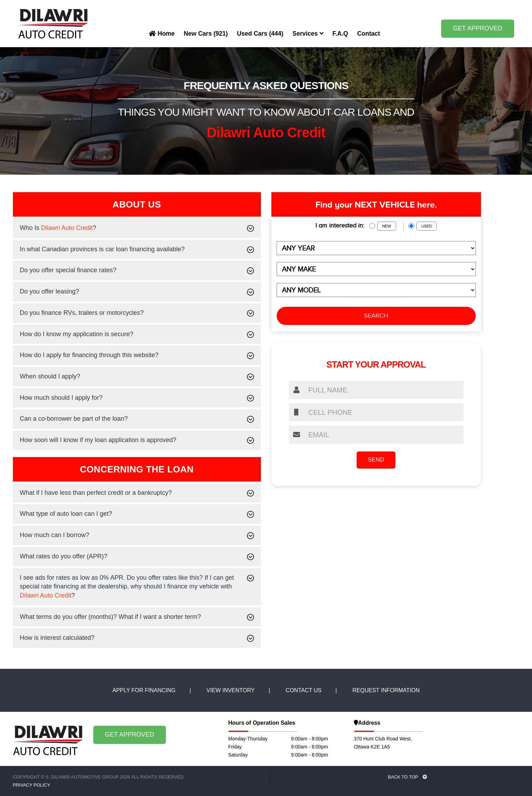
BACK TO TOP (408, 777)
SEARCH (376, 316)
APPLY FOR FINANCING (144, 690)
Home (162, 34)
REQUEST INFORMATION (386, 690)
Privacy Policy (32, 785)
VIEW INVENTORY (231, 690)
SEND (376, 460)
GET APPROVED (478, 28)
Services (308, 34)
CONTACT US (304, 690)
